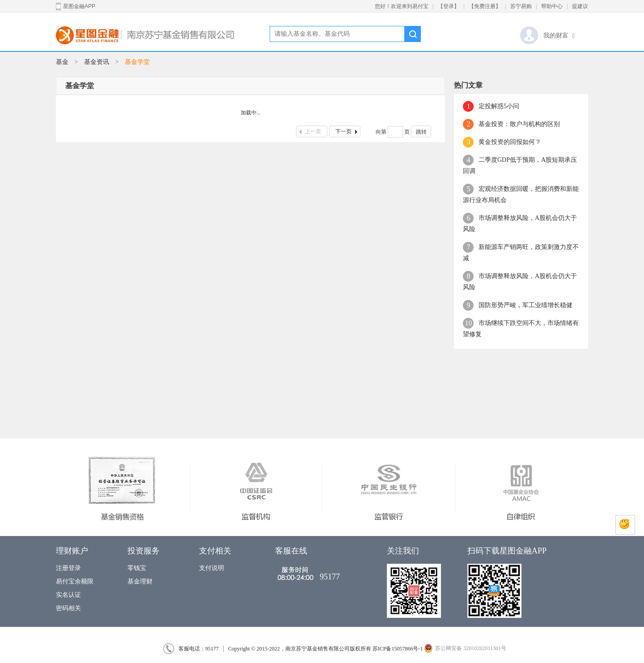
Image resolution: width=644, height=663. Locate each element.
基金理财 (140, 581)
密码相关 (68, 608)
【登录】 (449, 6)
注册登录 (68, 568)
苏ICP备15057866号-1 (398, 649)
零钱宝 (137, 568)
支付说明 (212, 568)
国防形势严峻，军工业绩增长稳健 (525, 305)
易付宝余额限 (75, 581)
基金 (62, 62)
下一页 (347, 131)
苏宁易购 (521, 6)
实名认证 (68, 595)
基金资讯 (97, 62)
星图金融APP (76, 6)
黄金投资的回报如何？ (510, 142)
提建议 (580, 6)
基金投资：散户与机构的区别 (519, 124)
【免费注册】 (485, 6)
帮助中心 (552, 6)
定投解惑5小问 (499, 106)
